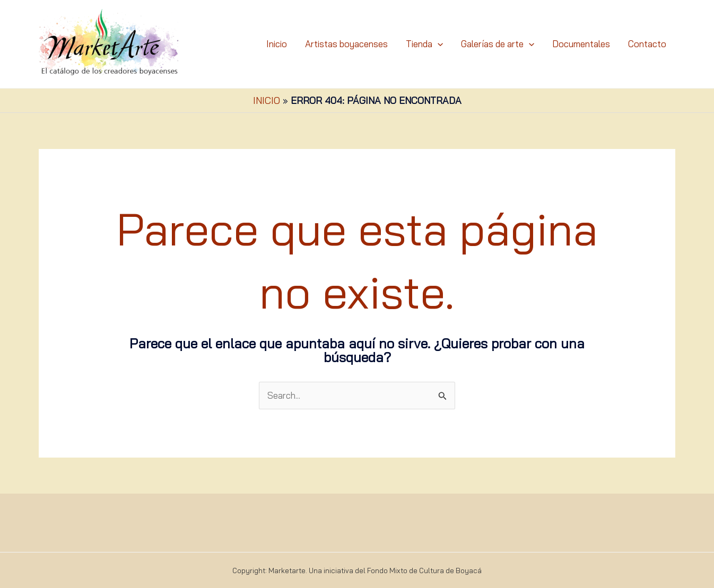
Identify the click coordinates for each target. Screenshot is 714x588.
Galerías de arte (498, 44)
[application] (438, 44)
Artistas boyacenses (346, 44)
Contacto (647, 44)
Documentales (581, 44)
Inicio (277, 44)
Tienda (424, 44)
